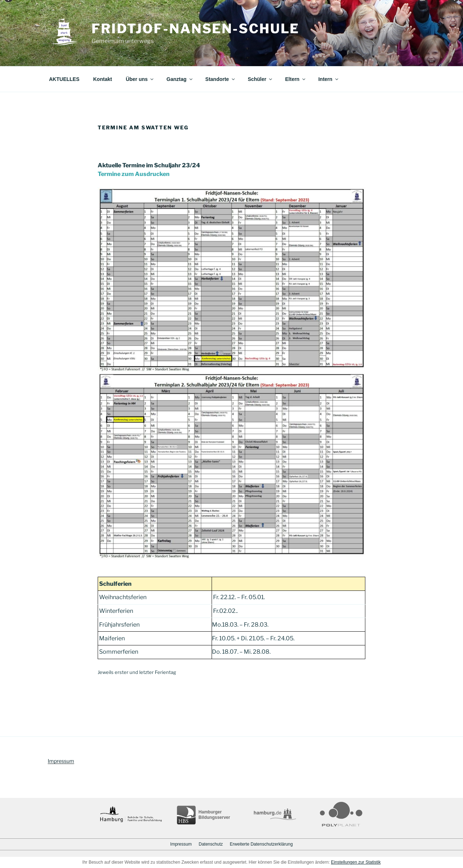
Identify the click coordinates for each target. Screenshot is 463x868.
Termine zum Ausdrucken (134, 174)
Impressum (61, 761)
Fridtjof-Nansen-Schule (196, 29)
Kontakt (103, 79)
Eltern (296, 79)
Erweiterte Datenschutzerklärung (261, 844)
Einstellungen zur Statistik (356, 862)
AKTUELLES (64, 79)
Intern (329, 79)
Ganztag (180, 79)
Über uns (140, 79)
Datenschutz (211, 844)
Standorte (221, 79)
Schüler (260, 79)
